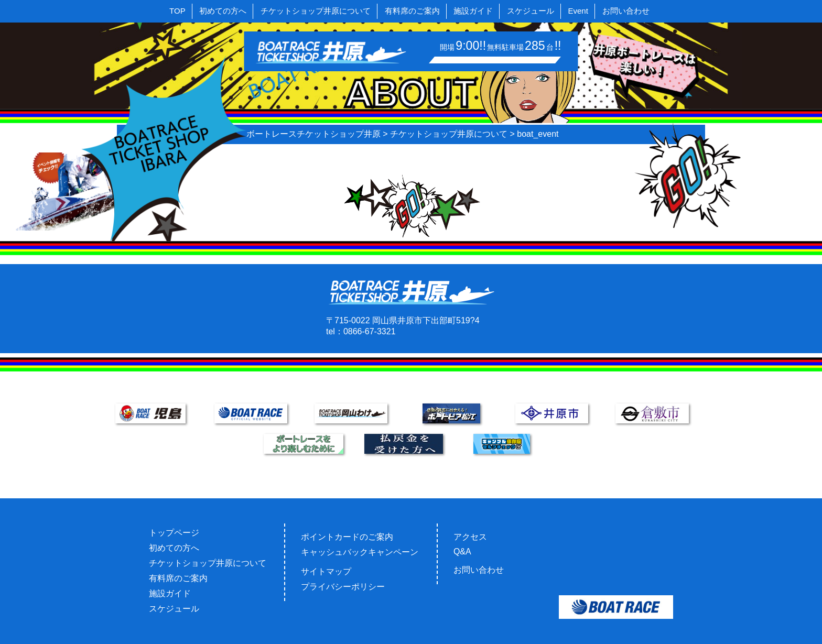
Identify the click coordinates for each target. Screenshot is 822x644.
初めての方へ (223, 11)
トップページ (174, 533)
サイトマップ (326, 571)
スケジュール (531, 11)
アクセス (470, 537)
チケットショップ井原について (316, 11)
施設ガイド (473, 11)
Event (578, 11)
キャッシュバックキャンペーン (360, 552)
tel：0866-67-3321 (361, 331)
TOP (177, 11)
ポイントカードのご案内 (347, 537)
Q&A (462, 552)
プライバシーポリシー (343, 587)
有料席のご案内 (412, 11)
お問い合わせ (626, 11)
